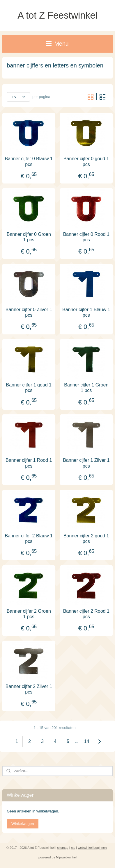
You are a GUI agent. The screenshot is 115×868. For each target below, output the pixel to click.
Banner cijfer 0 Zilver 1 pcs (29, 312)
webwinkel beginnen (92, 848)
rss (73, 848)
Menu (57, 44)
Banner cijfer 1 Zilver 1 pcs (86, 463)
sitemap (63, 848)
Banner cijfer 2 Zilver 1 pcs (29, 689)
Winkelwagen (23, 824)
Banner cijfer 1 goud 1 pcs (29, 388)
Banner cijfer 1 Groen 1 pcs (86, 388)
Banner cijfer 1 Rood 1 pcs (29, 463)
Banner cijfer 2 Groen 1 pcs (29, 614)
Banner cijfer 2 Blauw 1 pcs (29, 538)
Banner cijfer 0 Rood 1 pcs (86, 237)
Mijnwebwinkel (66, 857)
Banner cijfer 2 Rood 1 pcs (86, 614)
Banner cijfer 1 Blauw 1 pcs (86, 312)
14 (87, 741)
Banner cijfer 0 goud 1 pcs (86, 161)
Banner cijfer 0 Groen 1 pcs (29, 237)
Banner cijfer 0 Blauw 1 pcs (29, 161)
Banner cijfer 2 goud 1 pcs (86, 538)
